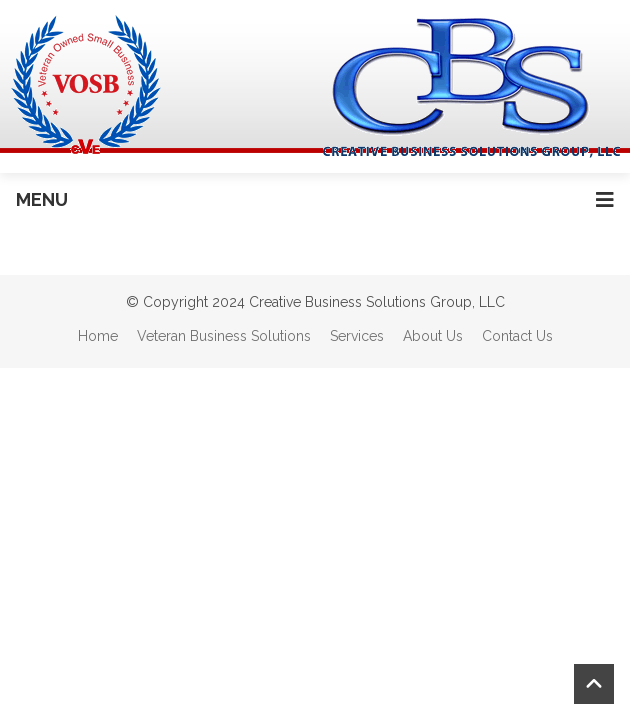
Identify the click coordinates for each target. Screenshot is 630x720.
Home (98, 336)
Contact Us (517, 336)
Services (357, 336)
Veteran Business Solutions (224, 336)
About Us (433, 336)
